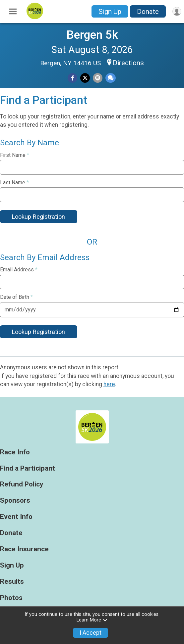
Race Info (15, 452)
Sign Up (110, 12)
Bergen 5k (92, 35)
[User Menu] (177, 11)
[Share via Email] (98, 78)
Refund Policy (22, 484)
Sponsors (15, 501)
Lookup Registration (38, 217)
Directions (128, 63)
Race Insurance (24, 549)
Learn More (92, 620)
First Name (15, 155)
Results (12, 582)
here (109, 384)
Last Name (14, 183)
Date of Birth (16, 297)
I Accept (91, 633)
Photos (11, 598)
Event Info (16, 517)
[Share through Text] (111, 78)
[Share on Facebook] (72, 78)
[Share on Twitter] (85, 78)
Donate (148, 12)
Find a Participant (28, 468)
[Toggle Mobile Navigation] (13, 12)
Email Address (19, 270)
